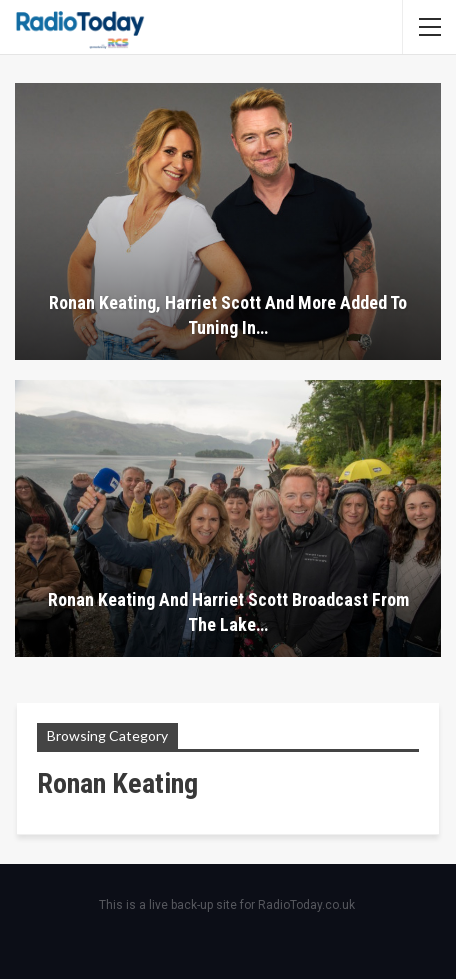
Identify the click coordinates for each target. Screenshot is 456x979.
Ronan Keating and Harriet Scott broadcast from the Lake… (228, 612)
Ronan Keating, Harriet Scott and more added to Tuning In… (228, 315)
